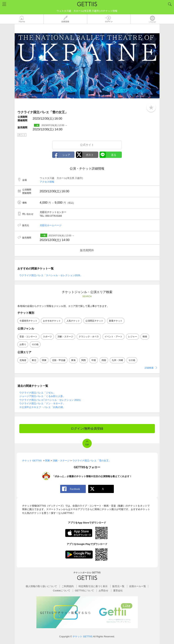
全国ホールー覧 (138, 586)
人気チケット (73, 321)
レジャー (133, 337)
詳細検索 (149, 368)
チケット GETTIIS (82, 636)
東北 (34, 360)
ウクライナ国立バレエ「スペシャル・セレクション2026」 (51, 275)
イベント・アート (113, 337)
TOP (87, 445)
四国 (104, 360)
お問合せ (103, 591)
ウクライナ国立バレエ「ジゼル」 (37, 393)
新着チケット (116, 321)
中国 (94, 360)
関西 (84, 360)
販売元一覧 (118, 586)
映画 (145, 337)
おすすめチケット (52, 321)
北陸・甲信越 (59, 360)
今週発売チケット (28, 321)
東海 (73, 360)
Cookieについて (61, 591)
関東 (44, 360)
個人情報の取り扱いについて (41, 586)
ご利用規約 (68, 586)
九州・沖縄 (117, 360)
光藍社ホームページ (51, 225)
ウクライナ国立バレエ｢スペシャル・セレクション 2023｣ (50, 400)
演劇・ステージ (65, 337)
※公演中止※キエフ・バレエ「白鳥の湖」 (42, 407)
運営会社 (118, 591)
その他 (35, 344)
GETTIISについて (84, 591)
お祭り (23, 344)
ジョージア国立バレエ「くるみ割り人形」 (42, 396)
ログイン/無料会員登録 (87, 429)
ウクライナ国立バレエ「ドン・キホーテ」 (42, 403)
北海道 (23, 360)
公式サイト (87, 145)
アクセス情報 (47, 182)
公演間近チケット (94, 321)
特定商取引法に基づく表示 (93, 586)
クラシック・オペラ (89, 337)
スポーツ (47, 337)
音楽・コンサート (28, 337)
